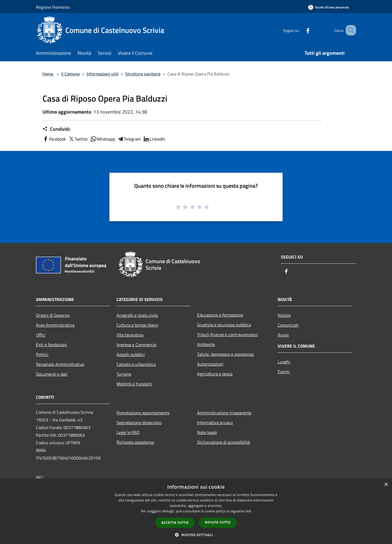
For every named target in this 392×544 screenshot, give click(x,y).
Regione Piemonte (53, 7)
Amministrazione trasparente (224, 413)
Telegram (129, 139)
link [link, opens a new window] (248, 511)
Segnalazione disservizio (139, 423)
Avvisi (283, 335)
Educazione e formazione (220, 315)
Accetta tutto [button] (175, 523)
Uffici (41, 335)
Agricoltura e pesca (215, 374)
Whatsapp (103, 139)
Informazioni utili (102, 74)
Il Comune (71, 74)
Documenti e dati (52, 374)
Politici (42, 354)
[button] (196, 535)
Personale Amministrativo (60, 364)
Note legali (207, 432)
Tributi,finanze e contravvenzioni (227, 335)
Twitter (78, 139)
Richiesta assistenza (135, 442)
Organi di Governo (53, 315)
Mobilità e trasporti (134, 384)
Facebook (54, 139)
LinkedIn (154, 139)
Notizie (284, 315)
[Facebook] (301, 30)
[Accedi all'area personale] (329, 7)
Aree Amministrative (55, 325)
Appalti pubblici (131, 354)
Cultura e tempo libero (137, 325)
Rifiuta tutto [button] (218, 522)
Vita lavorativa (130, 335)
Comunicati (288, 325)
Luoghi (284, 362)
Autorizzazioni (210, 364)
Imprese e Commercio (136, 345)
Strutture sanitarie (143, 74)
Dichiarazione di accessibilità (223, 442)
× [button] (386, 485)
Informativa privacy (215, 423)
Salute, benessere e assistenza (225, 354)
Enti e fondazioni (51, 345)
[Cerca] (350, 30)
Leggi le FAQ (128, 432)
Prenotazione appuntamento (143, 413)
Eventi (284, 372)
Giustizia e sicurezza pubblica (224, 325)
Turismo (124, 374)
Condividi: (56, 129)
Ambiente (206, 344)
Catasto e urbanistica (136, 364)
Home (48, 74)
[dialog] (196, 511)
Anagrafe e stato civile (137, 315)
